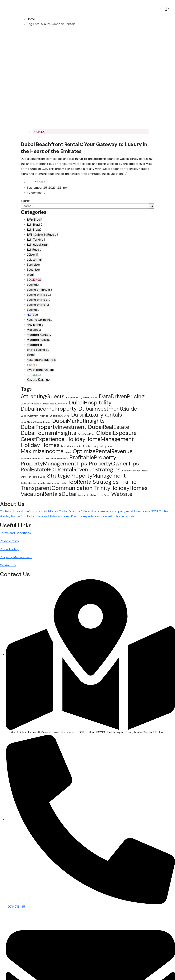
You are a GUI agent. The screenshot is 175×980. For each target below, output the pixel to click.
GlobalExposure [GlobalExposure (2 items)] (116, 433)
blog (30, 275)
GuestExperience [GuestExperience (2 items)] (43, 439)
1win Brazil (34, 225)
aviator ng (34, 260)
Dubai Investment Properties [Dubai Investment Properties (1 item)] (34, 416)
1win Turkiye (35, 240)
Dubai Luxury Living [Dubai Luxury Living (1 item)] (60, 416)
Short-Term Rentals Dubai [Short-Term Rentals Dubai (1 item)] (33, 477)
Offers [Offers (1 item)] (68, 452)
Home (31, 19)
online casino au (38, 350)
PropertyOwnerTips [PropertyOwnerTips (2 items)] (114, 464)
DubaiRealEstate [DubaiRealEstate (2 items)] (109, 427)
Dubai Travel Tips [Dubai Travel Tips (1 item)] (86, 434)
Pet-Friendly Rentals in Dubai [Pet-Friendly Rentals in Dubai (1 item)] (35, 459)
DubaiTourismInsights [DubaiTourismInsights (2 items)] (48, 433)
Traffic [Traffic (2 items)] (128, 482)
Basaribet (34, 270)
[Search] (152, 206)
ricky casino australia (42, 360)
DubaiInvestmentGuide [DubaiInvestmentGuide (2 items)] (108, 409)
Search (26, 201)
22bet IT (33, 255)
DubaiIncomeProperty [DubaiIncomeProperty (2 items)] (49, 409)
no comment (36, 193)
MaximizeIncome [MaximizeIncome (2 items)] (42, 451)
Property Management (16, 557)
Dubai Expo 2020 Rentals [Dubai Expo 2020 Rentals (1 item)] (55, 404)
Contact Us (8, 565)
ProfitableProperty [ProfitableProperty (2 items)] (93, 457)
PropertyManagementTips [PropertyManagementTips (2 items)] (54, 464)
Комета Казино (37, 380)
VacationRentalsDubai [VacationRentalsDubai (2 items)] (49, 494)
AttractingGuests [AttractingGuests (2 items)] (43, 396)
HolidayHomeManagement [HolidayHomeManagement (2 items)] (100, 439)
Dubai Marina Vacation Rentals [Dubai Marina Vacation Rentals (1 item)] (36, 422)
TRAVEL (32, 375)
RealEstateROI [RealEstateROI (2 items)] (38, 469)
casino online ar (38, 300)
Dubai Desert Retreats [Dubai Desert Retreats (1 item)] (31, 404)
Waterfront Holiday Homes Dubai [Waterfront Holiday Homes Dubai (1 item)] (94, 495)
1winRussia (34, 250)
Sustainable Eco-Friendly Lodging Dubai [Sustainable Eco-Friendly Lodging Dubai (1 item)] (40, 483)
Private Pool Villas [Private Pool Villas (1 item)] (59, 459)
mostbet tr (35, 345)
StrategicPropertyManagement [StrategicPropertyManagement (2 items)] (86, 476)
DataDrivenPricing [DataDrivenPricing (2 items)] (122, 396)
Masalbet (33, 330)
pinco (31, 355)
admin (36, 182)
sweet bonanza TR (40, 370)
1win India (33, 230)
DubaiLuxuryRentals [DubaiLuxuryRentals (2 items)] (97, 415)
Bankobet (34, 265)
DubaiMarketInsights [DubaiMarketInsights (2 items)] (78, 421)
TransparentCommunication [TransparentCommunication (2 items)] (57, 488)
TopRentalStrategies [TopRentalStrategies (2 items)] (93, 482)
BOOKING (39, 132)
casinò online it (37, 305)
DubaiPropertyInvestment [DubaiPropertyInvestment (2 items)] (54, 427)
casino (31, 285)
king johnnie (35, 325)
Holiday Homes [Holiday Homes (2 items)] (40, 445)
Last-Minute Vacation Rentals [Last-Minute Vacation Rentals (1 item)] (76, 446)
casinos (32, 310)
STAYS (31, 365)
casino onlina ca (38, 295)
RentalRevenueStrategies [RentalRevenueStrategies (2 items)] (89, 469)
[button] (160, 8)
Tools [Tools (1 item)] (64, 483)
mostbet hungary (39, 335)
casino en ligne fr (39, 290)
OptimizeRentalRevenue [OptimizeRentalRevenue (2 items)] (103, 451)
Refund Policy (9, 549)
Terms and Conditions (15, 533)
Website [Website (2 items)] (122, 494)
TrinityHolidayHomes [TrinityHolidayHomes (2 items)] (121, 488)
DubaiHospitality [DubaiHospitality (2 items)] (90, 403)
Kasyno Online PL (39, 320)
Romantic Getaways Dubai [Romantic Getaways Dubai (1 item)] (135, 471)
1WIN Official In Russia (42, 235)
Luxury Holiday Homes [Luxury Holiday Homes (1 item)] (103, 446)
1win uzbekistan (38, 245)
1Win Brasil (34, 220)
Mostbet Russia (38, 340)
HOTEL (31, 315)
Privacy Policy (10, 541)
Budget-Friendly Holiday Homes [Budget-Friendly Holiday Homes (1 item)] (82, 398)
